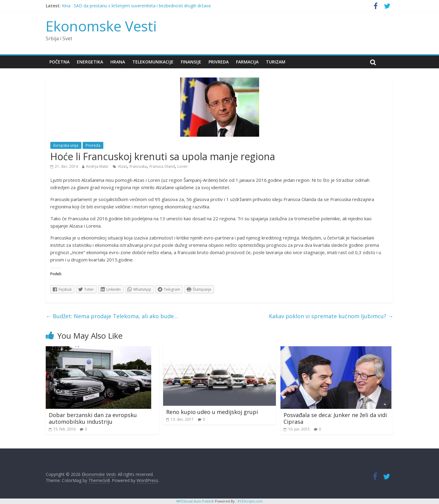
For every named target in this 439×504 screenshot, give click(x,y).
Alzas (123, 166)
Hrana (118, 62)
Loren (182, 166)
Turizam (276, 62)
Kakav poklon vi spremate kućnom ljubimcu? (331, 316)
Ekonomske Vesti (101, 26)
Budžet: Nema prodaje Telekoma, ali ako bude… (112, 316)
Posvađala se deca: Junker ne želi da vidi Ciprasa (335, 418)
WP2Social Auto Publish (195, 501)
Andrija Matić (97, 166)
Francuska (138, 166)
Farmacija (247, 62)
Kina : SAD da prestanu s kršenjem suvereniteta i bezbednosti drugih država (136, 6)
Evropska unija (66, 145)
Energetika (90, 62)
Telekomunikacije (153, 62)
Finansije (191, 62)
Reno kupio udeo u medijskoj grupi (212, 412)
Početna (59, 62)
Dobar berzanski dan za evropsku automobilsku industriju (93, 418)
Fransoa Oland (162, 166)
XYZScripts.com (250, 501)
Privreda (219, 62)
